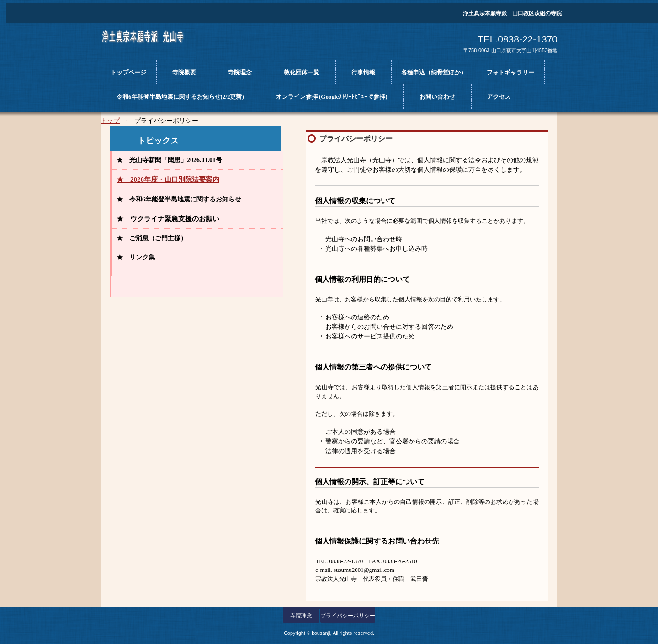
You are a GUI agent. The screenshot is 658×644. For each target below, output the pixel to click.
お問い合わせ (437, 97)
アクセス (499, 97)
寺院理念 (240, 72)
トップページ (128, 72)
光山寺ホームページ (154, 40)
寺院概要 (184, 72)
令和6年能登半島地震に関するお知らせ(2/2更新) (180, 97)
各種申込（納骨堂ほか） (434, 72)
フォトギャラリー (510, 72)
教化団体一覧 (302, 72)
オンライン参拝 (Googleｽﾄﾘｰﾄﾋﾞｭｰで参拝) (332, 97)
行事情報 (363, 72)
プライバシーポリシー (348, 616)
